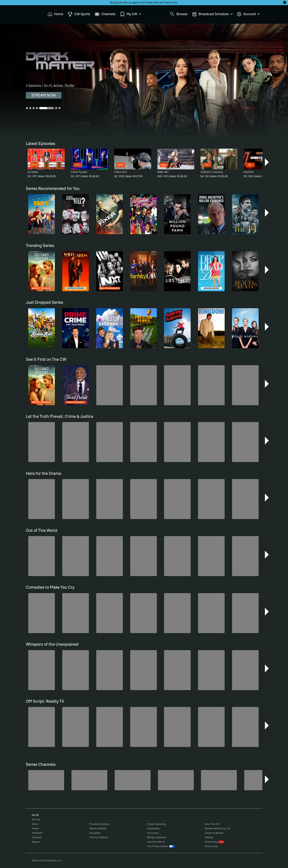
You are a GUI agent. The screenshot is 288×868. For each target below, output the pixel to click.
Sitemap (209, 837)
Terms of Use (171, 2)
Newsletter (95, 833)
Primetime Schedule (99, 824)
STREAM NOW (44, 95)
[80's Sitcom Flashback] (89, 780)
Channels (37, 837)
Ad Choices (153, 833)
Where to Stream (98, 828)
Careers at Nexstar (214, 833)
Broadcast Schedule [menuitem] (212, 14)
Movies (35, 828)
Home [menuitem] (55, 14)
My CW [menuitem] (130, 14)
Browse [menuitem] (179, 14)
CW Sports (37, 833)
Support (36, 842)
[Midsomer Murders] (46, 780)
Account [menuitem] (248, 14)
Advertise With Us (156, 842)
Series (35, 824)
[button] (267, 162)
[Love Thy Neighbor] (176, 780)
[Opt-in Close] (285, 2)
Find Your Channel (99, 837)
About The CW (212, 824)
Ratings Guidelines (157, 837)
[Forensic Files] (219, 780)
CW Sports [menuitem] (79, 14)
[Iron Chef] (262, 780)
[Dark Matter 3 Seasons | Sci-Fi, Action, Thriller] (144, 81)
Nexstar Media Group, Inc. (218, 828)
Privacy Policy (152, 2)
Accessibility (153, 828)
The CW (33, 13)
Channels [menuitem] (105, 14)
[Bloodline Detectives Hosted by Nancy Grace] (133, 780)
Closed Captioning (156, 824)
